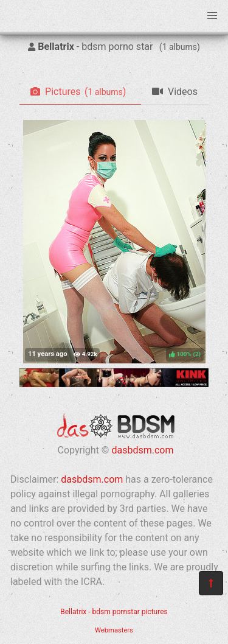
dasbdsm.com (142, 450)
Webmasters (114, 630)
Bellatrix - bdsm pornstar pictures (114, 612)
